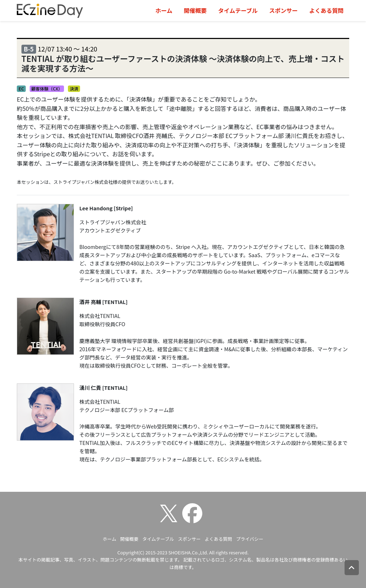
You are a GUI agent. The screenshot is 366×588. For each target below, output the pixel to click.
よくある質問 (326, 10)
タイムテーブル (238, 10)
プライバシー (250, 539)
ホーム (164, 10)
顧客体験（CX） (47, 89)
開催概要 (195, 10)
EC (21, 89)
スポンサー (283, 10)
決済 (74, 89)
